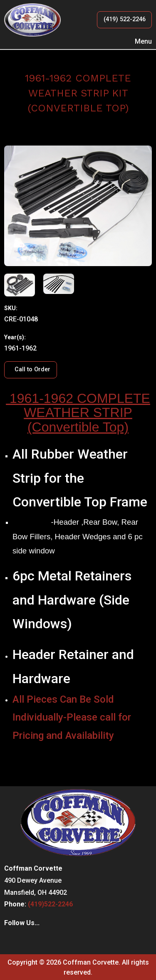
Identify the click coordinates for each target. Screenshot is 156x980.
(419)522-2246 (50, 904)
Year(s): (15, 337)
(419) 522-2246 (125, 19)
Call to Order (32, 369)
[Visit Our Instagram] (24, 941)
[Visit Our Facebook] (11, 941)
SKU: (11, 308)
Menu (139, 41)
